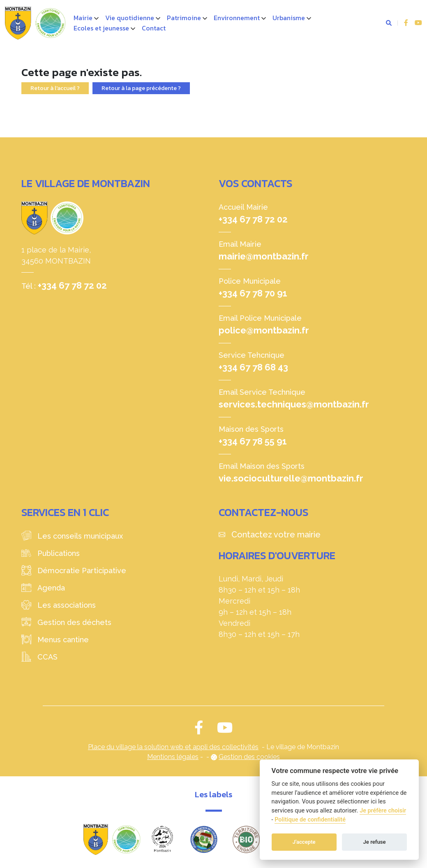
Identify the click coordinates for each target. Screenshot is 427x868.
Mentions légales (173, 757)
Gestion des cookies (249, 757)
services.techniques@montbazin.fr (294, 404)
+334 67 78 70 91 (253, 293)
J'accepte (304, 842)
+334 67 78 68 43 (253, 367)
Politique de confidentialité (310, 820)
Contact (154, 28)
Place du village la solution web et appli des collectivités (173, 747)
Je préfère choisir (383, 811)
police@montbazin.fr (264, 330)
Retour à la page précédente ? (141, 88)
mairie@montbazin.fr (264, 256)
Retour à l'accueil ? (55, 88)
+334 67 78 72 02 (72, 285)
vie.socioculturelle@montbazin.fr (291, 478)
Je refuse (375, 842)
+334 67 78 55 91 (253, 441)
